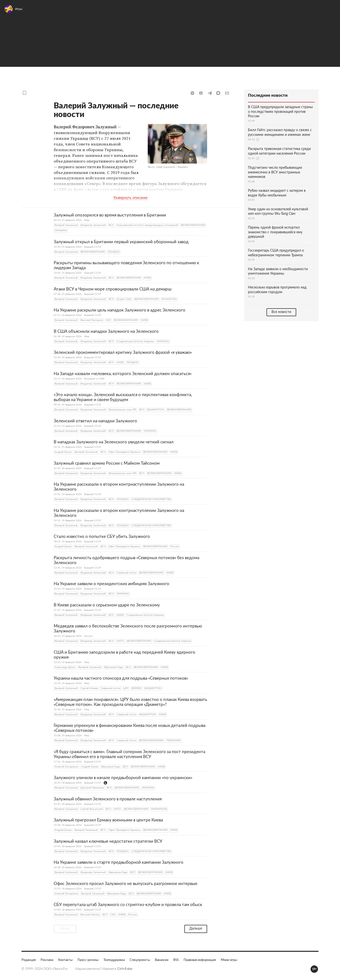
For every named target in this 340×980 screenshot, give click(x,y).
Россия (175, 546)
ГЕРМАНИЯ (173, 740)
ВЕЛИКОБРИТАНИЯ (193, 225)
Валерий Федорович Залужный (85, 127)
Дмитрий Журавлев (92, 788)
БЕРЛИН (137, 688)
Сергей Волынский (92, 809)
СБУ (108, 320)
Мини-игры (229, 960)
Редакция (29, 960)
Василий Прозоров (92, 320)
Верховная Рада (114, 667)
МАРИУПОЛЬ (159, 809)
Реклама (47, 960)
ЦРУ (126, 688)
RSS (176, 960)
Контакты (65, 960)
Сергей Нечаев (89, 688)
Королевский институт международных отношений (147, 225)
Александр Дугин (65, 667)
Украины (79, 138)
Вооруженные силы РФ (122, 409)
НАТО (120, 641)
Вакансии (162, 960)
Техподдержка (114, 960)
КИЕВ (147, 278)
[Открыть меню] (10, 11)
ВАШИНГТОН (156, 409)
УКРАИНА (61, 230)
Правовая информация (200, 960)
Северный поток (126, 573)
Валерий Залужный (66, 225)
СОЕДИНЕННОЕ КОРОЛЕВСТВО (151, 499)
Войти (328, 11)
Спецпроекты (140, 960)
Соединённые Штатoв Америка (135, 341)
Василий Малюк (90, 914)
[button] (192, 93)
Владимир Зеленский (93, 225)
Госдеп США (124, 299)
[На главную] (42, 11)
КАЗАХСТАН (169, 299)
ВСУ (111, 225)
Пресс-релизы (88, 960)
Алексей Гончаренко (66, 766)
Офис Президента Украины (124, 452)
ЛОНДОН (114, 252)
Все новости (281, 312)
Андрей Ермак (63, 452)
